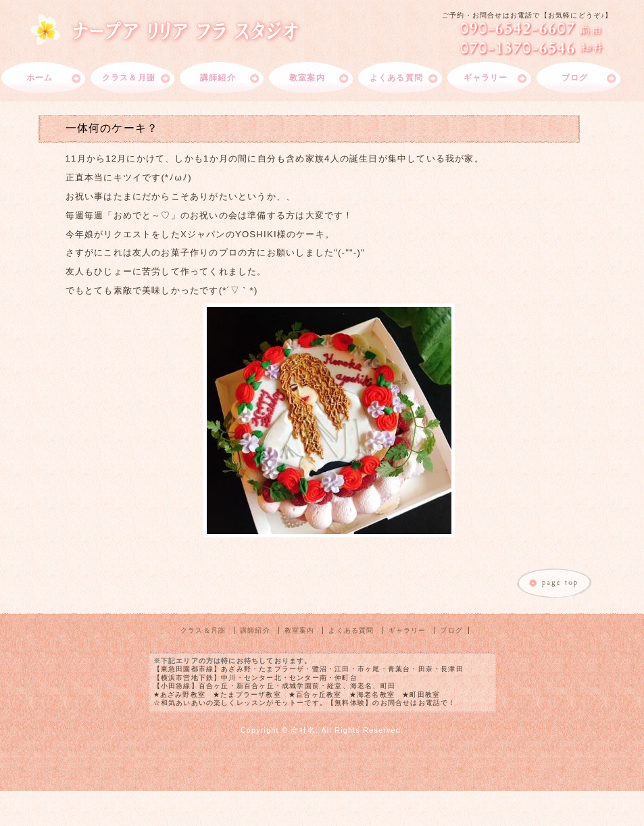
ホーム (40, 78)
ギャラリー (486, 78)
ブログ (575, 78)
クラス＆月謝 (129, 78)
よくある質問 (396, 78)
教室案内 (307, 78)
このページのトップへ (555, 584)
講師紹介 (218, 78)
